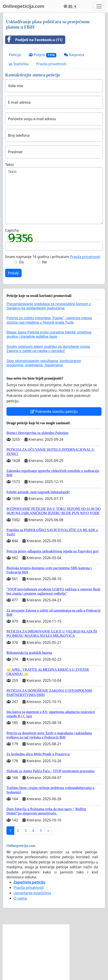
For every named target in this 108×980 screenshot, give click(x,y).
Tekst (9, 165)
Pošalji (13, 273)
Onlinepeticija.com (23, 6)
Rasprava (74, 55)
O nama (20, 898)
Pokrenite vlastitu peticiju (54, 411)
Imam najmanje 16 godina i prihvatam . (53, 257)
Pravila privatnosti (51, 64)
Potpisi (42, 55)
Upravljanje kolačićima (32, 893)
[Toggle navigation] (99, 6)
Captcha (12, 230)
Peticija (15, 55)
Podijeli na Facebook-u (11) (34, 40)
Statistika (19, 64)
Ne (44, 262)
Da (21, 262)
